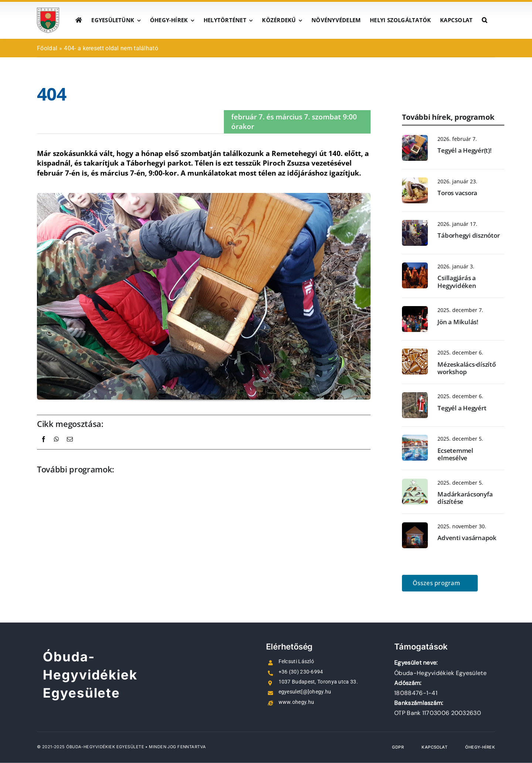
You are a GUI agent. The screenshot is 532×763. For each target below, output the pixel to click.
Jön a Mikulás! (458, 322)
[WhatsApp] (57, 447)
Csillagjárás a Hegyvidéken (457, 282)
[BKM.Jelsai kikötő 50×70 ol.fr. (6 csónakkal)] (415, 438)
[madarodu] (415, 139)
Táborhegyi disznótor (468, 235)
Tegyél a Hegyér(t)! (464, 150)
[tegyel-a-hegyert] (415, 396)
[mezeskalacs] (415, 352)
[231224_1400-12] (415, 482)
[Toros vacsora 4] (415, 181)
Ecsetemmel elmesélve (455, 454)
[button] (485, 20)
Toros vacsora (457, 193)
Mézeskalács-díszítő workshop (466, 368)
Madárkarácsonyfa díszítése (465, 498)
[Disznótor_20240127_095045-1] (415, 224)
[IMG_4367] (415, 310)
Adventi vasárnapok (467, 538)
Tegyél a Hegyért (462, 408)
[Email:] (70, 447)
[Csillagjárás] (415, 266)
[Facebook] (44, 447)
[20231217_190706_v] (415, 526)
